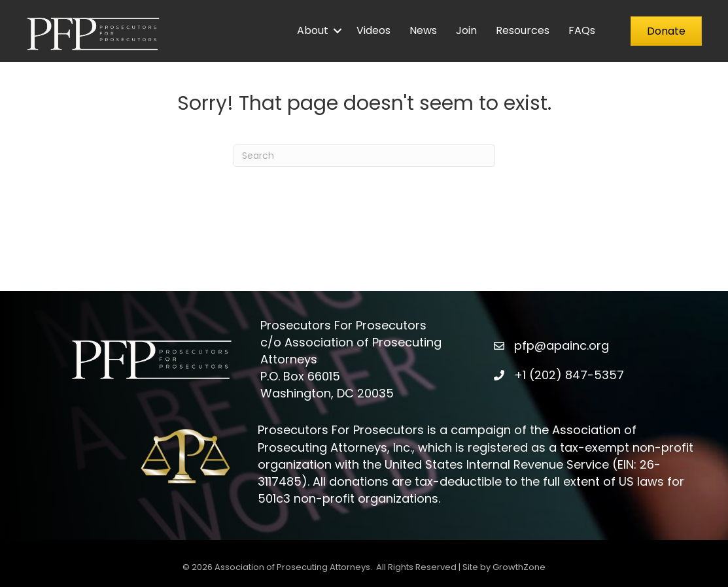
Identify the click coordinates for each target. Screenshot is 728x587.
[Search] (364, 156)
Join (466, 30)
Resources (523, 30)
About (313, 30)
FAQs (582, 30)
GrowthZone (519, 567)
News (423, 30)
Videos (373, 30)
